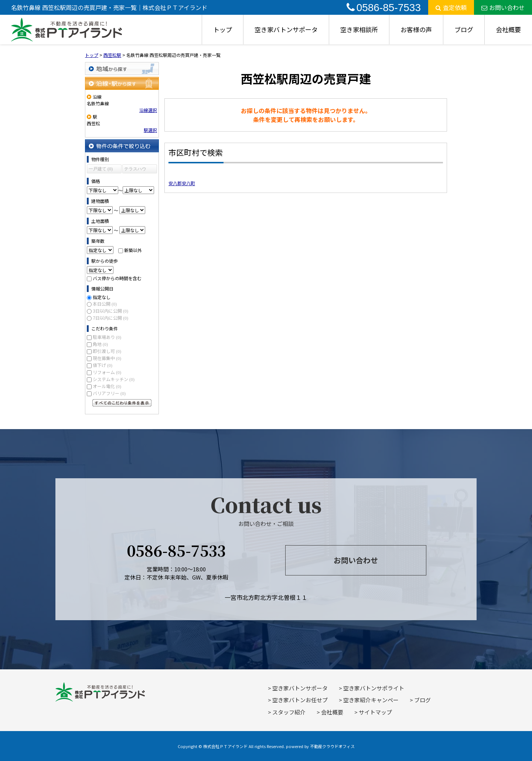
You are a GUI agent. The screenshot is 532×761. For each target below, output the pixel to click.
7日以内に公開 (110, 318)
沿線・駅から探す (122, 83)
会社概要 (508, 29)
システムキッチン (114, 379)
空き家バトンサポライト (374, 688)
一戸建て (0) (101, 169)
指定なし (102, 297)
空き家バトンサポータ (286, 29)
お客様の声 (416, 29)
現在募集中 (107, 358)
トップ (223, 29)
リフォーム (107, 372)
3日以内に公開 (110, 311)
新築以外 (133, 250)
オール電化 (107, 386)
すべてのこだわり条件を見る (122, 403)
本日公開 (105, 304)
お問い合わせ (503, 7)
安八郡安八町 (182, 183)
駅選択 (150, 130)
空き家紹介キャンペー (371, 700)
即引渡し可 (107, 351)
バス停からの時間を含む (117, 278)
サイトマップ (375, 712)
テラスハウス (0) (135, 170)
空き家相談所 (359, 29)
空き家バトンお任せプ (300, 700)
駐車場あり (107, 337)
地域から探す (122, 69)
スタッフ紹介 (289, 712)
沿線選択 (148, 110)
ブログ (464, 29)
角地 (100, 344)
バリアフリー (109, 393)
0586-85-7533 (384, 8)
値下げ (103, 365)
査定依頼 (451, 7)
